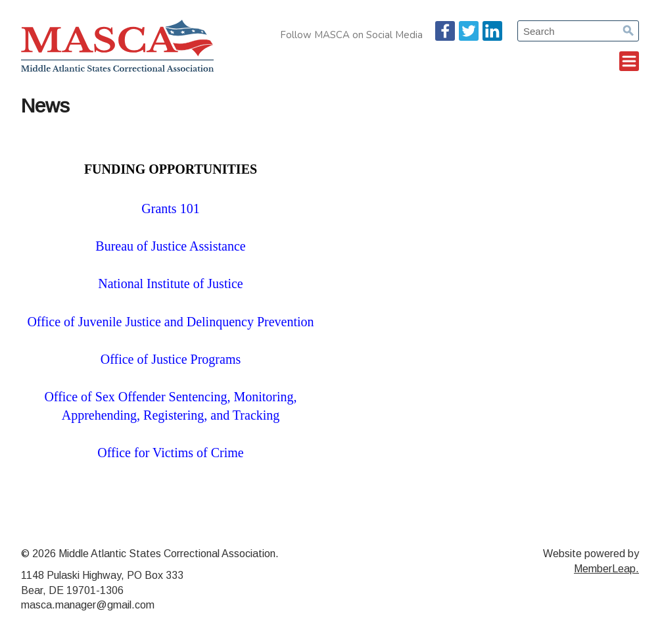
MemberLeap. (606, 569)
